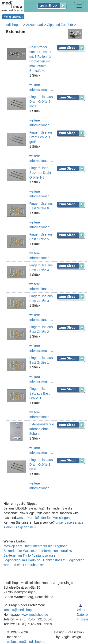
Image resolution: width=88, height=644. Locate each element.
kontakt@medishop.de (20, 610)
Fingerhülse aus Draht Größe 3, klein (41, 465)
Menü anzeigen (13, 17)
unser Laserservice (69, 522)
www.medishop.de (35, 615)
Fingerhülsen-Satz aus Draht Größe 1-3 (40, 173)
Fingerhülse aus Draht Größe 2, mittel (41, 102)
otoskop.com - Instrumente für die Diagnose (35, 546)
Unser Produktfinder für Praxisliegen (43, 518)
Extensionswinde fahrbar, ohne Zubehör (42, 429)
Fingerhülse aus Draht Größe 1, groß (41, 137)
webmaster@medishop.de (26, 642)
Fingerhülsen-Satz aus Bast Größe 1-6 (39, 393)
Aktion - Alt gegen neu (20, 527)
